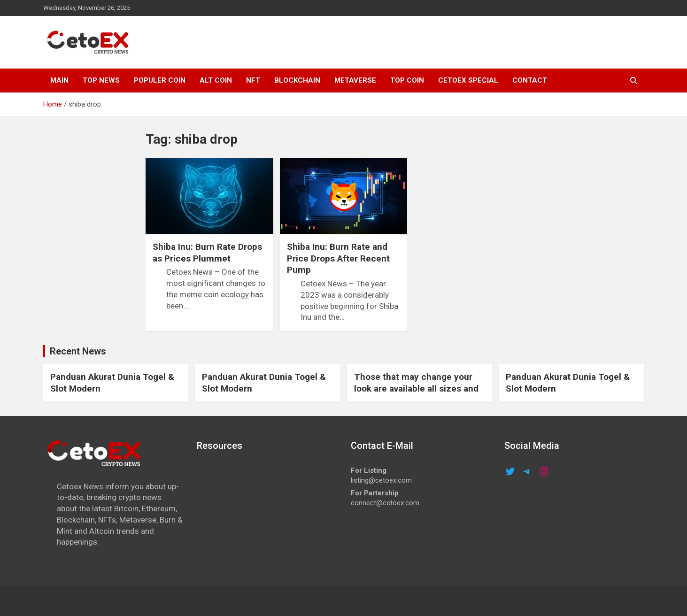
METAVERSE (355, 80)
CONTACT (530, 80)
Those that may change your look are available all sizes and (416, 383)
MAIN (59, 80)
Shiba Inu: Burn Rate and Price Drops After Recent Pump (338, 258)
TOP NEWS (101, 80)
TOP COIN (407, 80)
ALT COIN (216, 80)
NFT (253, 80)
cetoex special (468, 80)
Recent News (78, 351)
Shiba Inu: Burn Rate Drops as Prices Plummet (207, 253)
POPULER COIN (160, 80)
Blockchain (297, 80)
